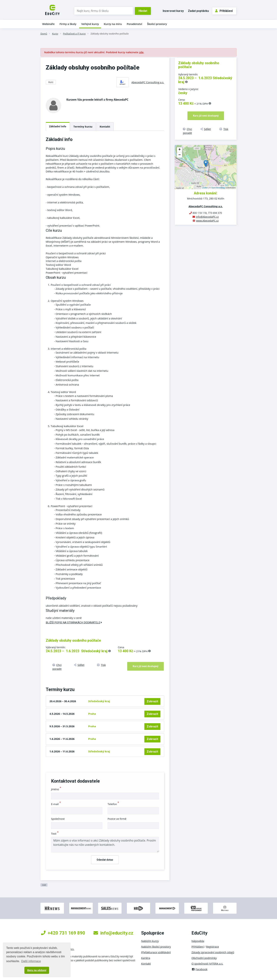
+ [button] (180, 150)
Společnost (58, 819)
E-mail (56, 804)
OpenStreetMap (218, 188)
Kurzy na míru (113, 24)
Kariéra (146, 958)
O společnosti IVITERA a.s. (207, 964)
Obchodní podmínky (204, 958)
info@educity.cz (113, 933)
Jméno (56, 789)
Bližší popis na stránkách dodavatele (74, 623)
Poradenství (135, 24)
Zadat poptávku (198, 11)
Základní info (58, 126)
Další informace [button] (31, 961)
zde (141, 52)
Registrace (213, 947)
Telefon (113, 804)
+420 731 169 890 (63, 933)
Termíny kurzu (83, 126)
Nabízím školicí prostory (156, 947)
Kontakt (105, 126)
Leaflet (205, 188)
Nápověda (198, 941)
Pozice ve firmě (117, 819)
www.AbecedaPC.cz (207, 221)
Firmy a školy (68, 24)
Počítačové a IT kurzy (74, 34)
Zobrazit (152, 701)
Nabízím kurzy (150, 941)
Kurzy (55, 34)
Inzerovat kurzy (173, 11)
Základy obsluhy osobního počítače (110, 34)
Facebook (199, 969)
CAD (44, 885)
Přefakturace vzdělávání (156, 952)
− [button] (180, 155)
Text (55, 834)
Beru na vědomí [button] (37, 970)
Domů (44, 34)
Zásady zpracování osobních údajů (213, 952)
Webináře (48, 24)
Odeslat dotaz (105, 860)
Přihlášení (224, 11)
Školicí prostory (157, 24)
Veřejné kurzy (90, 24)
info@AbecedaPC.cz (207, 217)
